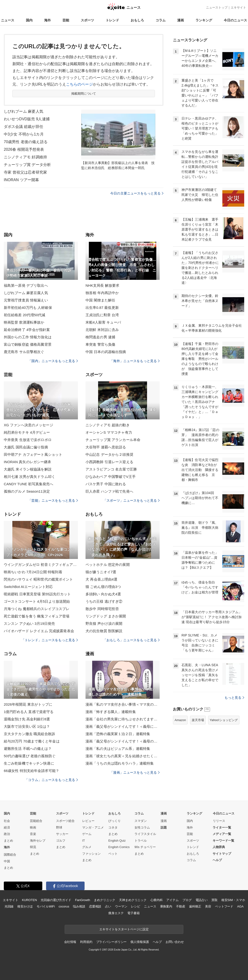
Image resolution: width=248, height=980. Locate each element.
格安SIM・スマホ (233, 900)
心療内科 (156, 900)
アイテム (172, 900)
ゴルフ (61, 841)
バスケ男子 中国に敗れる (106, 484)
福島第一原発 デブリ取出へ (26, 285)
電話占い (202, 900)
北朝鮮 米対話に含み (102, 330)
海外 (48, 20)
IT (84, 841)
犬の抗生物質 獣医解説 (104, 631)
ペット (113, 854)
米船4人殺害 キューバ (103, 322)
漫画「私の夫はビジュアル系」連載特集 (118, 749)
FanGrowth (83, 900)
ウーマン (121, 906)
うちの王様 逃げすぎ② (104, 601)
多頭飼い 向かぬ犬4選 (103, 594)
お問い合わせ (175, 942)
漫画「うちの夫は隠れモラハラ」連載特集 (120, 763)
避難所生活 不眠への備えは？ (28, 749)
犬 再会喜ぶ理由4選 (101, 579)
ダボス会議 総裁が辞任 (24, 127)
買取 (215, 900)
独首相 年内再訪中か (102, 293)
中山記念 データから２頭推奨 (109, 454)
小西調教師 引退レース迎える (109, 462)
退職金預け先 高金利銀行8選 (27, 719)
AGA (240, 906)
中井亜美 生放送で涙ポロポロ (28, 440)
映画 (33, 827)
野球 (59, 827)
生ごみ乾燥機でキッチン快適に (29, 763)
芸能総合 (36, 821)
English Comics (119, 847)
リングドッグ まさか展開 (106, 616)
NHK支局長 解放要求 (102, 285)
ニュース (8, 20)
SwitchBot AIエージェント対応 (28, 587)
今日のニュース (235, 20)
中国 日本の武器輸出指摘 (106, 352)
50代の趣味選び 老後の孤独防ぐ (30, 756)
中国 (7, 861)
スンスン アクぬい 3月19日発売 (29, 623)
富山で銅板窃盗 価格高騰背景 (28, 344)
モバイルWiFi (46, 906)
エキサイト (238, 7)
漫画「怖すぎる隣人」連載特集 (111, 712)
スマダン (141, 821)
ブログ (187, 900)
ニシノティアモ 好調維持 (25, 157)
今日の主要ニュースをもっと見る (137, 193)
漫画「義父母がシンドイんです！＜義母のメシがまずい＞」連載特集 (123, 741)
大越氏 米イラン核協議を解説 (28, 469)
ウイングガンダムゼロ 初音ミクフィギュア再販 (41, 565)
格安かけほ (25, 906)
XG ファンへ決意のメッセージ (29, 425)
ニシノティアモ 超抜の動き (108, 425)
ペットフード (224, 906)
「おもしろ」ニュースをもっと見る (131, 640)
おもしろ (137, 20)
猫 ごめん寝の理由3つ (103, 587)
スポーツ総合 (65, 821)
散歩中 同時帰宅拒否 (102, 609)
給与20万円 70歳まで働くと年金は (32, 741)
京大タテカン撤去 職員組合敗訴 (29, 734)
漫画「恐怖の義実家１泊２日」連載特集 (118, 734)
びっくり (114, 821)
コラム (161, 20)
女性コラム (142, 827)
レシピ (136, 906)
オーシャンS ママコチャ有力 (109, 432)
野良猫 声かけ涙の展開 (104, 623)
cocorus (64, 906)
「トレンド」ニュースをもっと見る (50, 640)
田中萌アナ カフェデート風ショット (33, 454)
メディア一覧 (222, 834)
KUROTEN (30, 900)
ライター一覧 (222, 827)
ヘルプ (217, 860)
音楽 (33, 834)
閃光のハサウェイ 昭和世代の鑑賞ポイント (38, 579)
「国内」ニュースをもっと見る (53, 361)
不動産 (181, 906)
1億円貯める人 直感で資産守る (29, 712)
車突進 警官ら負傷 (100, 344)
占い (108, 906)
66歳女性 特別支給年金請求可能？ (31, 771)
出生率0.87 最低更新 (102, 308)
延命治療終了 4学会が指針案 (27, 330)
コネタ (113, 827)
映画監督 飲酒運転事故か (24, 322)
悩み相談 (79, 906)
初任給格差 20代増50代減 (24, 315)
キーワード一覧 (223, 841)
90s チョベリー (145, 847)
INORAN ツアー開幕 (21, 180)
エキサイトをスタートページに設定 (124, 929)
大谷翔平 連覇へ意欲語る (106, 447)
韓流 (33, 847)
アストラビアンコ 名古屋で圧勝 (111, 469)
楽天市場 (198, 720)
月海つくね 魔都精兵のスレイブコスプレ (37, 609)
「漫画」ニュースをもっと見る (135, 772)
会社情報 (70, 942)
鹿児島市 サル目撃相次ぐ (24, 352)
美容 (208, 906)
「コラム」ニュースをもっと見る (51, 780)
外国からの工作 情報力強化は (28, 337)
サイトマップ (222, 854)
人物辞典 (219, 847)
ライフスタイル (145, 834)
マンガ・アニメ (93, 827)
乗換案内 (166, 906)
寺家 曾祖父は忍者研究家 (25, 172)
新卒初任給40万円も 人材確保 (28, 308)
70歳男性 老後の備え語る (26, 142)
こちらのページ (79, 84)
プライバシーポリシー (112, 942)
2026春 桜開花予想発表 (24, 149)
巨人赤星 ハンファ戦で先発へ (109, 491)
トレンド (112, 20)
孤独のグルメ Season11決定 (27, 491)
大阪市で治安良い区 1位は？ (27, 726)
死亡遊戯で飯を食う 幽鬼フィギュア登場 (37, 616)
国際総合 (10, 855)
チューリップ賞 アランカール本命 (113, 440)
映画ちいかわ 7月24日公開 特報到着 (33, 572)
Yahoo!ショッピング (224, 720)
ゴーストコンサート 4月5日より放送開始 (37, 601)
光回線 (9, 906)
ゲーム (87, 834)
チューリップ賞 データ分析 (27, 165)
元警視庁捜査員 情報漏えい (26, 300)
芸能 (66, 20)
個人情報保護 (140, 942)
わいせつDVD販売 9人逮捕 (27, 119)
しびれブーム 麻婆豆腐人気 (26, 293)
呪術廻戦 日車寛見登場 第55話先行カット (37, 594)
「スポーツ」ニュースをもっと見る (131, 500)
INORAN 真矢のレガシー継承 (27, 462)
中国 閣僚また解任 (100, 300)
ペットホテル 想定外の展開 (108, 565)
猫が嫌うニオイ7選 (101, 572)
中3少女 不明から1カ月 (24, 134)
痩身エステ (116, 913)
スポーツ (87, 20)
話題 (164, 827)
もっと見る (234, 698)
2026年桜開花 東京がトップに (28, 704)
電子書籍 (133, 913)
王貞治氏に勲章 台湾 (102, 315)
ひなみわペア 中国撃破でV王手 (111, 477)
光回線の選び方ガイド (56, 900)
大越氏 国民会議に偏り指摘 (26, 447)
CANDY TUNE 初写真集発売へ (29, 484)
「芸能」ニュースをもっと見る (53, 500)
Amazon (180, 720)
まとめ (8, 841)
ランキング (204, 20)
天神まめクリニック (133, 900)
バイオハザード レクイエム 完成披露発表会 (39, 631)
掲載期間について (84, 94)
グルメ (87, 847)
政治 (7, 834)
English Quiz (117, 841)
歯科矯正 (195, 906)
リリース (219, 821)
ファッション (91, 854)
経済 (7, 827)
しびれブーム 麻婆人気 (24, 111)
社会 (7, 821)
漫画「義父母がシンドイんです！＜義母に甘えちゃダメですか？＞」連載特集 (123, 726)
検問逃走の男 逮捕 (100, 337)
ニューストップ (217, 7)
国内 (29, 20)
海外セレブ (38, 841)
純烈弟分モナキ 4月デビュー (27, 432)
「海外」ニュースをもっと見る (135, 361)
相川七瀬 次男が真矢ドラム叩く (29, 477)
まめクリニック (105, 900)
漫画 (181, 20)
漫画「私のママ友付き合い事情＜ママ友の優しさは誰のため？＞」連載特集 (123, 704)
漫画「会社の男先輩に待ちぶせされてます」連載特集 (123, 719)
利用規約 (86, 942)
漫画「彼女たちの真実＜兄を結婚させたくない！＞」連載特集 (123, 756)
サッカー (62, 834)
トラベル (141, 841)
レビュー (88, 821)
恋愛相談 (95, 906)
